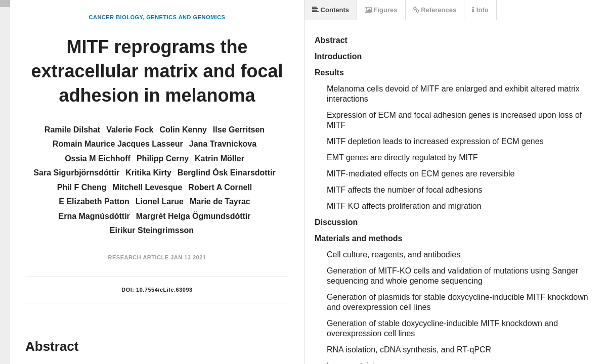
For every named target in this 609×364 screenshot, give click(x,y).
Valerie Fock (130, 130)
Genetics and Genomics (186, 17)
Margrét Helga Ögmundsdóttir (193, 216)
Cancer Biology (116, 17)
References (435, 10)
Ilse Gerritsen (239, 130)
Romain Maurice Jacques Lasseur (118, 144)
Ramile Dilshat (72, 130)
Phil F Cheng (82, 187)
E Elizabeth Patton (94, 201)
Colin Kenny (183, 130)
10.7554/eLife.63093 (164, 290)
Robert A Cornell (220, 187)
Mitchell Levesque (148, 187)
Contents (331, 10)
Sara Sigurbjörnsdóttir (76, 173)
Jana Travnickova (223, 144)
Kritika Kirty (148, 173)
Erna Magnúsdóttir (94, 216)
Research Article (139, 257)
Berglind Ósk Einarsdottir (227, 173)
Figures (381, 10)
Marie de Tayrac (220, 201)
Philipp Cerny (163, 158)
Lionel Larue (160, 201)
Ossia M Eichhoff (98, 158)
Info (480, 10)
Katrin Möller (220, 158)
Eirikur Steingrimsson (152, 230)
